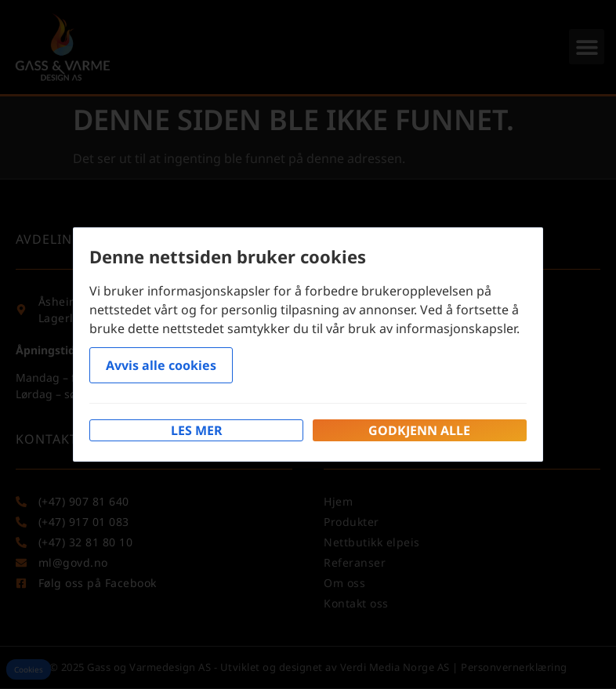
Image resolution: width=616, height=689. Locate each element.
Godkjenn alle (419, 430)
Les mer (197, 430)
